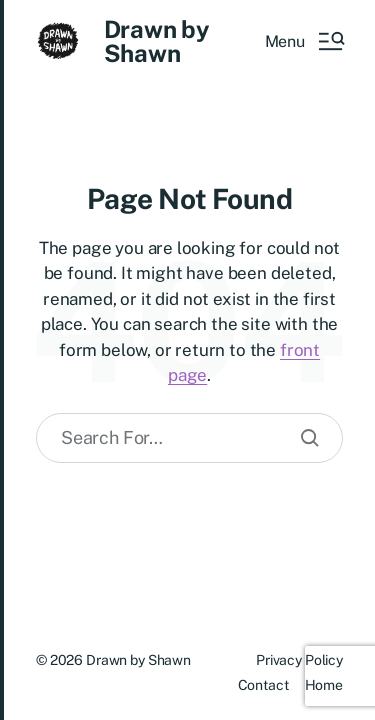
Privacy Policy (299, 660)
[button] (304, 41)
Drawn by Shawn (157, 41)
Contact (263, 685)
